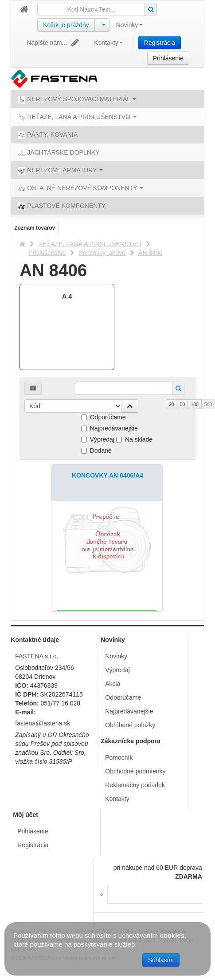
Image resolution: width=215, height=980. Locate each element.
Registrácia (160, 43)
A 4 (67, 296)
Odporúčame (104, 417)
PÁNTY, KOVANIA (48, 135)
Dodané (96, 450)
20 (172, 404)
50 (183, 404)
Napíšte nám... (54, 43)
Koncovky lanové (102, 253)
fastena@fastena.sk (43, 723)
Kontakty (108, 43)
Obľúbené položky (130, 725)
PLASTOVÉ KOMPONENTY (62, 206)
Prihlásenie (168, 58)
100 (195, 404)
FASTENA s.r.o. (37, 656)
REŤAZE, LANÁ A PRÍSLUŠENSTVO (90, 244)
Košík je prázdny (66, 25)
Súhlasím (161, 960)
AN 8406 (150, 253)
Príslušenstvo (47, 253)
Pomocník (119, 757)
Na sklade (134, 439)
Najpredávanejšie (109, 428)
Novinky (129, 25)
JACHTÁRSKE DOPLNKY (59, 153)
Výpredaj (98, 439)
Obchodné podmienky (135, 771)
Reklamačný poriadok (135, 785)
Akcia (113, 684)
